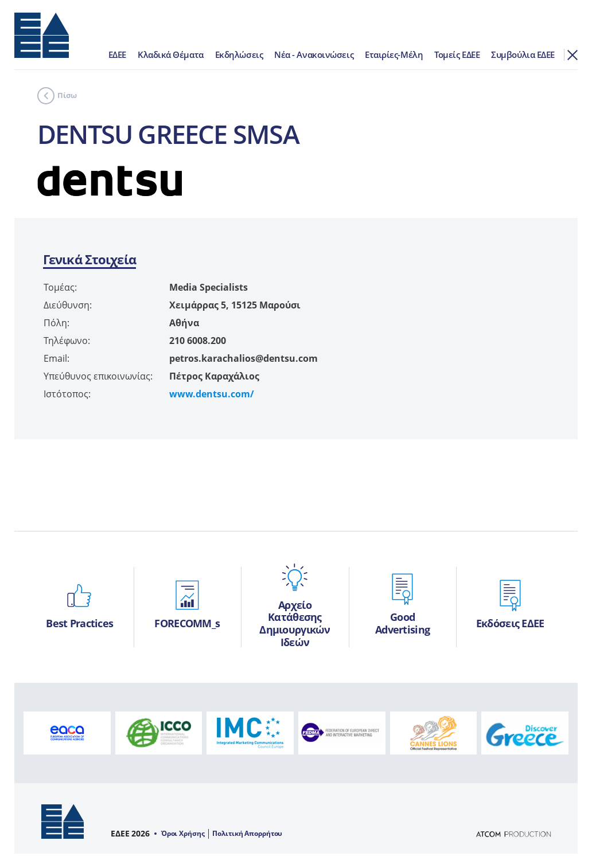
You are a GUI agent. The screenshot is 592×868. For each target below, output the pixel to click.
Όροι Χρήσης (183, 834)
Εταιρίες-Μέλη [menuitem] (394, 54)
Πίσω (57, 96)
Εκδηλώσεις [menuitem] (239, 54)
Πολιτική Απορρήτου (247, 834)
